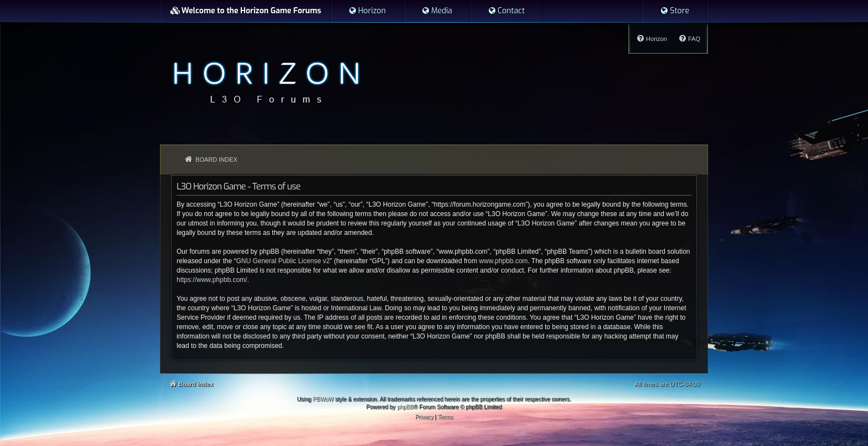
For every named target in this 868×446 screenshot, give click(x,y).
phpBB (405, 407)
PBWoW (323, 399)
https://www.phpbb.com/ (212, 280)
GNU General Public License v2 (283, 261)
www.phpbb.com (503, 261)
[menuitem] (367, 11)
